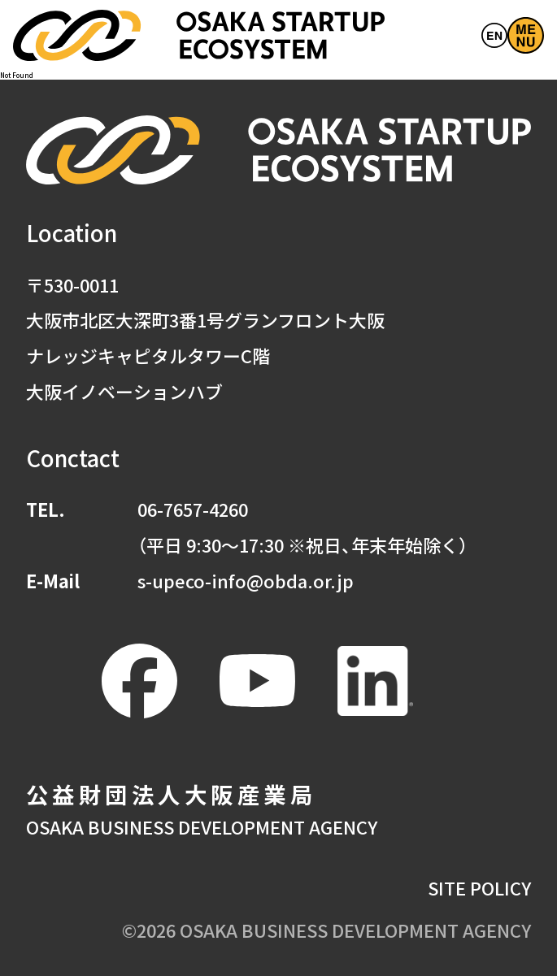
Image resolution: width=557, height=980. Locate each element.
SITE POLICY (479, 893)
